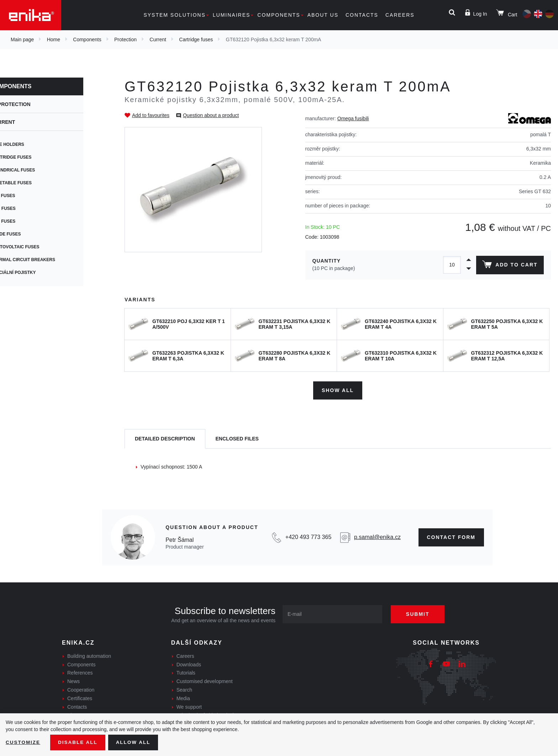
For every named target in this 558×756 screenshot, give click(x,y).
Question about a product (211, 115)
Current (158, 39)
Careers (400, 15)
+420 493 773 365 (308, 536)
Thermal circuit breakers (46, 260)
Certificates (80, 698)
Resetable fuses (35, 183)
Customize (23, 742)
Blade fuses (29, 234)
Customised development (205, 681)
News (73, 681)
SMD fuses (27, 208)
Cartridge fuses (196, 39)
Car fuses (27, 221)
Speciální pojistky (37, 273)
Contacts (362, 15)
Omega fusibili (353, 118)
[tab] (165, 438)
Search (184, 689)
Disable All (79, 742)
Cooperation (81, 689)
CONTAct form (451, 536)
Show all (338, 389)
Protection (125, 39)
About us (323, 15)
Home (54, 39)
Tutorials (186, 672)
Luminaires (232, 15)
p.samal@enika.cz (377, 536)
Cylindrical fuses (36, 170)
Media (183, 698)
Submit (420, 613)
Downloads (189, 664)
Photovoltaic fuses (39, 247)
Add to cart (509, 266)
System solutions (174, 15)
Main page (22, 39)
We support (189, 706)
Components (279, 15)
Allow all (136, 742)
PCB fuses (27, 196)
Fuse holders (31, 144)
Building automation (89, 655)
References (80, 672)
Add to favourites (151, 115)
